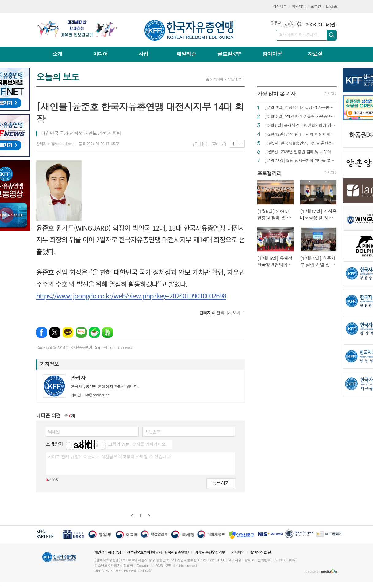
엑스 (55, 332)
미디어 (100, 54)
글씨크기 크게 (234, 144)
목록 (196, 144)
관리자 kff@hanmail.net (54, 144)
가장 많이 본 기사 (276, 94)
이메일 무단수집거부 (210, 552)
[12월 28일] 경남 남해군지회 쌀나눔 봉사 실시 (301, 161)
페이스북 (42, 332)
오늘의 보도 (236, 79)
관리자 (78, 378)
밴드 (108, 332)
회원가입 (299, 6)
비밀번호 (153, 431)
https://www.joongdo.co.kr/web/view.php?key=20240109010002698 (131, 295)
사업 (143, 54)
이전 (132, 516)
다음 (149, 516)
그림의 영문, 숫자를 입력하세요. (137, 444)
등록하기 (221, 483)
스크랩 (223, 144)
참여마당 (272, 54)
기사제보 (280, 6)
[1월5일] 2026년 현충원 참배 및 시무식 (298, 152)
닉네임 (54, 431)
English (331, 6)
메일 (205, 144)
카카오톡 (68, 332)
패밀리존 (186, 54)
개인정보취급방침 (107, 552)
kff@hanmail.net (90, 395)
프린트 (214, 144)
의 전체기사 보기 (220, 313)
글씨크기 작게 (241, 144)
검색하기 (332, 35)
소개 (57, 54)
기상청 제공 (287, 26)
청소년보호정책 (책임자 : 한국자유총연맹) (158, 552)
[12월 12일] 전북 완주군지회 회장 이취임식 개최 (301, 134)
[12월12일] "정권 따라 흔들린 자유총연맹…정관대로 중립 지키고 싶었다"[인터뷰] (301, 117)
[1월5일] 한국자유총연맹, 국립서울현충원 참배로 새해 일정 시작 (301, 143)
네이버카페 (94, 332)
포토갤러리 (269, 173)
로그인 (316, 6)
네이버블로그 (81, 332)
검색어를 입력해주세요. (299, 35)
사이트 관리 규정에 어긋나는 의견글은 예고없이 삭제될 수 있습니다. (110, 457)
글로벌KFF (229, 54)
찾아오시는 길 (260, 552)
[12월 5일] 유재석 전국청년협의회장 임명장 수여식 (301, 125)
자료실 (315, 54)
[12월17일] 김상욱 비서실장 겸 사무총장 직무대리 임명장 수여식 (301, 108)
